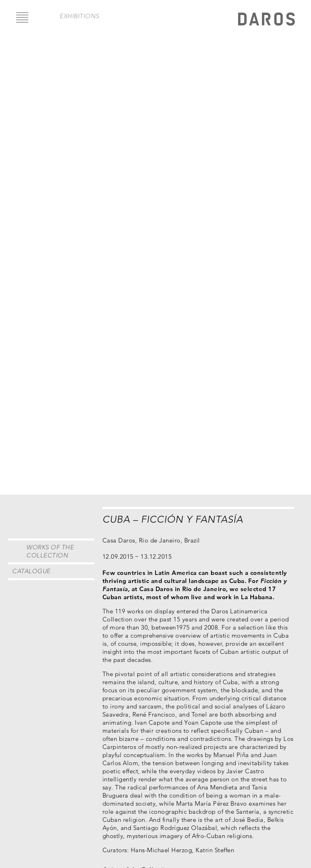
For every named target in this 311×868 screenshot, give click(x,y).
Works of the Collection (50, 551)
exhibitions (79, 16)
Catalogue (31, 571)
